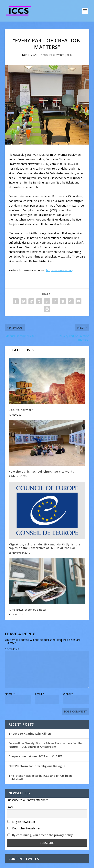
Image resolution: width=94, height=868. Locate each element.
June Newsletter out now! (27, 610)
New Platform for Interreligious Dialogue (37, 766)
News (44, 55)
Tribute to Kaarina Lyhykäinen (30, 734)
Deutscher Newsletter (24, 828)
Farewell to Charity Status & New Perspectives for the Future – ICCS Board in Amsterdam (46, 745)
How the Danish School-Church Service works (41, 472)
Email (40, 694)
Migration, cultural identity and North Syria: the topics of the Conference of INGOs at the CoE (45, 546)
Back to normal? (21, 410)
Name (10, 694)
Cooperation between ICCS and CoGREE (36, 756)
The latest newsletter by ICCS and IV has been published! (40, 777)
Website (68, 694)
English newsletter (21, 822)
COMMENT (12, 649)
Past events (57, 55)
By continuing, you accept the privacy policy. (43, 835)
